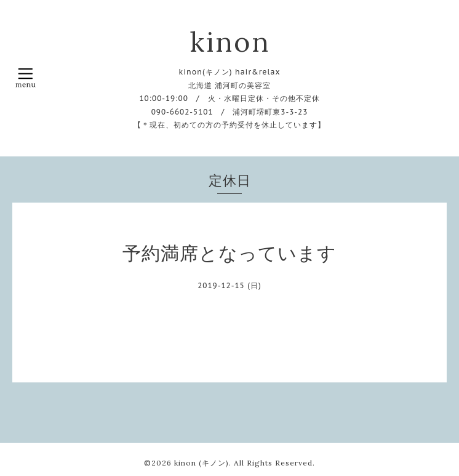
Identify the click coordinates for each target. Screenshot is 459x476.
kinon (230, 42)
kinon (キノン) (202, 463)
